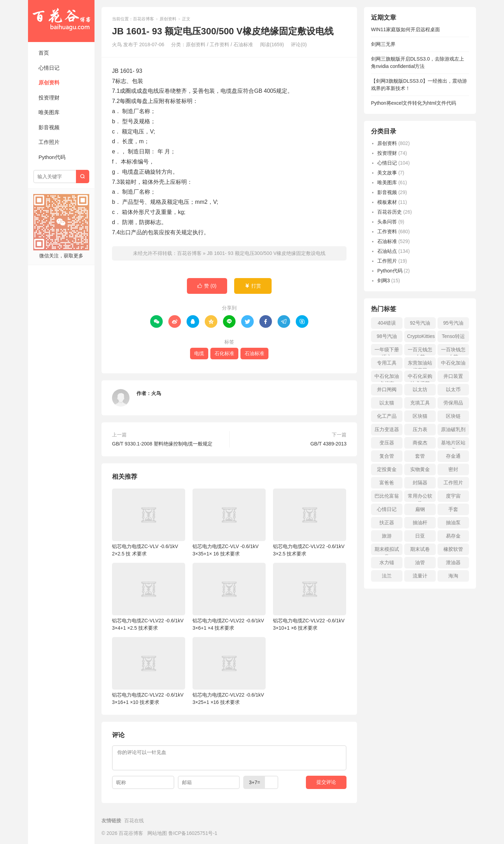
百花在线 (134, 821)
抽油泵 (453, 523)
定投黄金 (387, 469)
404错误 (387, 323)
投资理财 (49, 98)
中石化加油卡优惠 (387, 378)
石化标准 (224, 353)
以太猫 (387, 403)
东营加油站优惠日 (420, 364)
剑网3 (384, 281)
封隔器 (420, 483)
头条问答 (387, 222)
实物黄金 (420, 469)
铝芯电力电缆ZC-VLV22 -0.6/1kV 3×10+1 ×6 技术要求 (310, 597)
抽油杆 (420, 523)
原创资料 (49, 82)
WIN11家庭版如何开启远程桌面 (405, 29)
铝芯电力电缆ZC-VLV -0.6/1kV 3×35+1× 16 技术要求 (229, 523)
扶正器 (387, 523)
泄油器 (453, 562)
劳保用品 (453, 403)
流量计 (420, 576)
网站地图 (157, 833)
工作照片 (49, 142)
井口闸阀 (387, 389)
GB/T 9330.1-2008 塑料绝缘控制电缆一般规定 (162, 444)
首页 (44, 53)
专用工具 (387, 363)
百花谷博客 (61, 21)
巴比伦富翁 (387, 496)
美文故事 (387, 173)
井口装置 (453, 376)
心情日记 (49, 68)
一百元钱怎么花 (420, 351)
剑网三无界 (383, 44)
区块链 (453, 416)
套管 (420, 456)
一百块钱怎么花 (453, 351)
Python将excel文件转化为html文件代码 (414, 103)
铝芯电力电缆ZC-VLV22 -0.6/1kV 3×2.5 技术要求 (310, 523)
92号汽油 (420, 323)
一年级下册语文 (387, 351)
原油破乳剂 (453, 429)
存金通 (453, 456)
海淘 (453, 576)
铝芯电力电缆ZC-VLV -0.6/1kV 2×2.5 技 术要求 (149, 523)
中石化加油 (453, 363)
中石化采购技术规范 (420, 378)
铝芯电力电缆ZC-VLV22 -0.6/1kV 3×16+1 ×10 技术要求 (149, 671)
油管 (420, 562)
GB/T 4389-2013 (328, 444)
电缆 (199, 353)
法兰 (387, 576)
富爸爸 (387, 483)
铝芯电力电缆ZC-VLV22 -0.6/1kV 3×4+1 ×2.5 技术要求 (149, 597)
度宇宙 (453, 496)
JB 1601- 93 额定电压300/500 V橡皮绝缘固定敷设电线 (266, 253)
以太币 (453, 389)
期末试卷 (420, 549)
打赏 (253, 286)
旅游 (387, 536)
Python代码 (52, 157)
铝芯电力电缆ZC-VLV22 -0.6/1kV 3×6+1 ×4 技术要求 (229, 597)
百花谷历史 (390, 212)
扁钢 (420, 509)
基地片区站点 (453, 444)
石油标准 (243, 44)
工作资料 (219, 44)
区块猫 (420, 416)
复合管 (387, 456)
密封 (453, 469)
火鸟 (156, 393)
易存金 (453, 536)
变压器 (387, 443)
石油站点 (387, 251)
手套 (453, 509)
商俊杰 (420, 443)
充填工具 (420, 403)
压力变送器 (387, 429)
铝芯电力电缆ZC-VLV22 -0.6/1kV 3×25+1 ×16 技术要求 (229, 671)
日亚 (420, 536)
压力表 (420, 429)
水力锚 (387, 562)
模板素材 (387, 202)
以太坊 (420, 389)
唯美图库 (49, 112)
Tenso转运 (453, 336)
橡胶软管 (453, 549)
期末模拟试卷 (387, 551)
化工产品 (387, 416)
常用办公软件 (420, 497)
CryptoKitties (421, 336)
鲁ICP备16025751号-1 (193, 833)
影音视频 (49, 127)
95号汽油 (453, 323)
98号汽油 (387, 336)
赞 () (207, 286)
